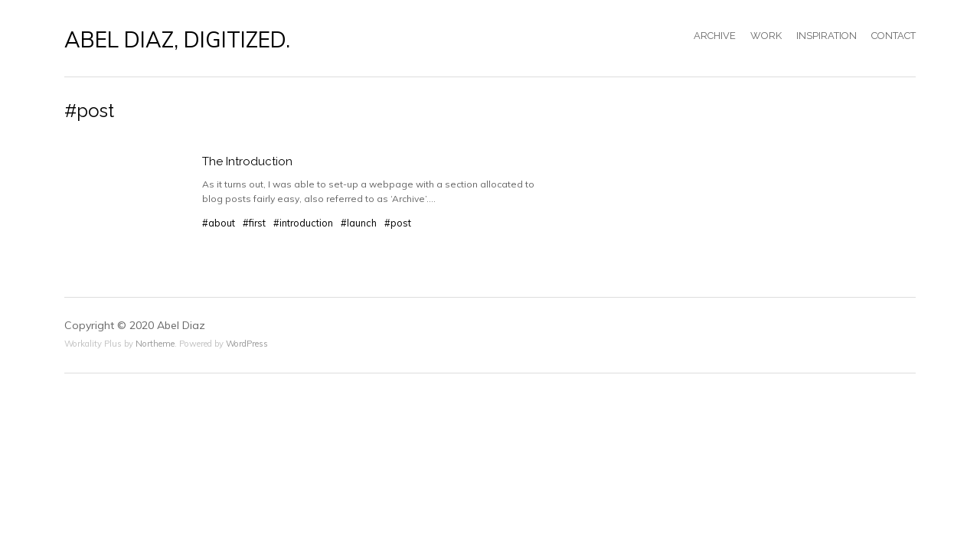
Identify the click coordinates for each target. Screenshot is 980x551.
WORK (766, 36)
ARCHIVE (715, 36)
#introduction (303, 223)
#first (254, 223)
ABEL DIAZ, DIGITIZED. (177, 40)
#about (219, 223)
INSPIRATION (826, 36)
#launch (359, 223)
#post (398, 223)
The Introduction (247, 161)
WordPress (247, 344)
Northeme (155, 344)
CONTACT (893, 36)
